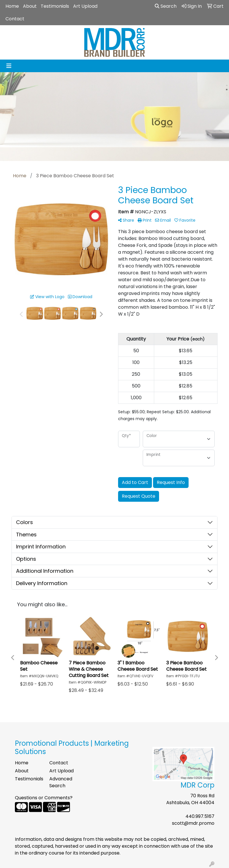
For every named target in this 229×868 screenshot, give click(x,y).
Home (12, 6)
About (30, 6)
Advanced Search (61, 782)
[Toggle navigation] (9, 66)
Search (166, 6)
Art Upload (85, 6)
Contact (15, 19)
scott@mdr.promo (193, 823)
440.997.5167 (200, 816)
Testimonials (55, 6)
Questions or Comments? (44, 798)
